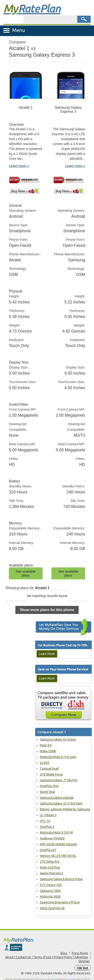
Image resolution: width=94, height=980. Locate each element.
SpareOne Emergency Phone (60, 902)
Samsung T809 (50, 891)
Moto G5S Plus (50, 867)
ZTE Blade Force (51, 774)
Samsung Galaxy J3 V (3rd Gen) (61, 803)
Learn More (47, 654)
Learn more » (19, 166)
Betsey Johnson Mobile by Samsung (65, 809)
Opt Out (83, 968)
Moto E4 (46, 745)
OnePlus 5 (47, 827)
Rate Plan (32, 8)
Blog (64, 953)
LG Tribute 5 (48, 815)
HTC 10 (45, 821)
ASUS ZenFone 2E (52, 908)
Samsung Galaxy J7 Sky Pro (59, 780)
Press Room (80, 953)
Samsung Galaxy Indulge (57, 798)
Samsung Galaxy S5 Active (58, 739)
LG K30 (45, 763)
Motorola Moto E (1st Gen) (58, 757)
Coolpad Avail (49, 769)
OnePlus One (49, 786)
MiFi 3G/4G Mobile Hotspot (58, 844)
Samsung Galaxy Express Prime (61, 879)
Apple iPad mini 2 (52, 873)
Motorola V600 (50, 897)
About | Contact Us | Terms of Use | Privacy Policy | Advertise (47, 957)
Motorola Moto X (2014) (56, 833)
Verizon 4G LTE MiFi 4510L (58, 856)
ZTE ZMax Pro (50, 862)
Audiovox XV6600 (52, 838)
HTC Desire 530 (51, 885)
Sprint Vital (47, 792)
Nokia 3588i (48, 751)
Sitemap (84, 961)
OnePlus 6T (48, 850)
